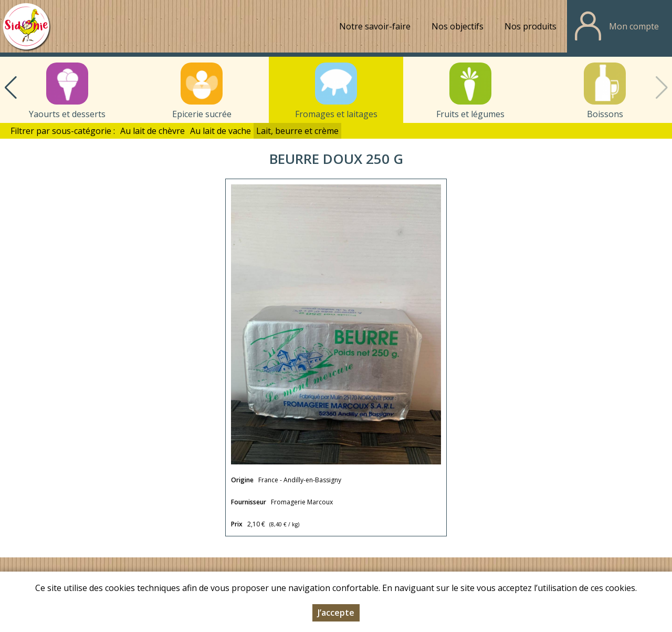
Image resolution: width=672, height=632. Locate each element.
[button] (10, 88)
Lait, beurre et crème (297, 131)
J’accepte (336, 613)
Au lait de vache (220, 131)
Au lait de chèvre (153, 131)
